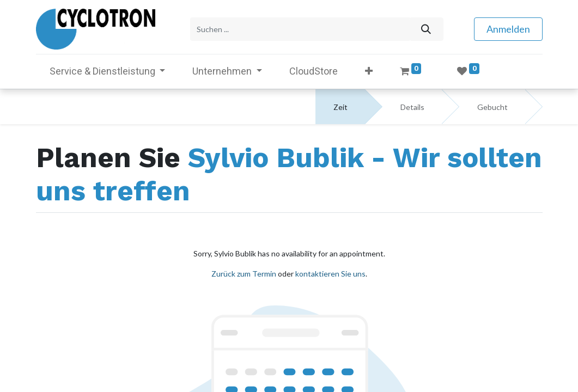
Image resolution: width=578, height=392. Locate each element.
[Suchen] (426, 29)
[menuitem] (314, 71)
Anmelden (508, 29)
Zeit (340, 107)
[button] (369, 71)
